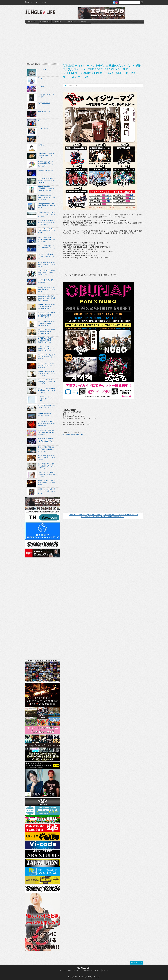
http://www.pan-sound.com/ (73, 434)
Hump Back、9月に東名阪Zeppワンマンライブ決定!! (86, 515)
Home (61, 970)
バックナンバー (45, 22)
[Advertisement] (85, 41)
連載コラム (84, 22)
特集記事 (58, 22)
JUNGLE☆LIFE (40, 13)
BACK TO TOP (136, 963)
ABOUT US (32, 22)
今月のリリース (71, 22)
